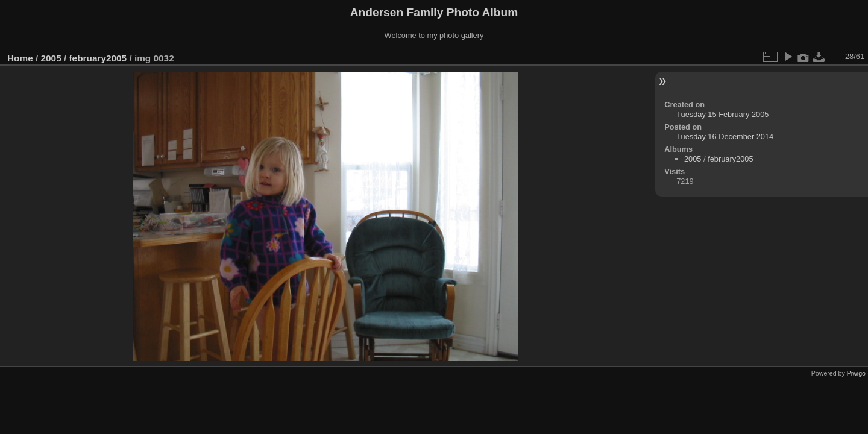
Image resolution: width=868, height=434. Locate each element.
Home (20, 58)
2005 (51, 58)
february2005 (98, 58)
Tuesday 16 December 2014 (725, 137)
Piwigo (856, 373)
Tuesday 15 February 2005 (722, 114)
